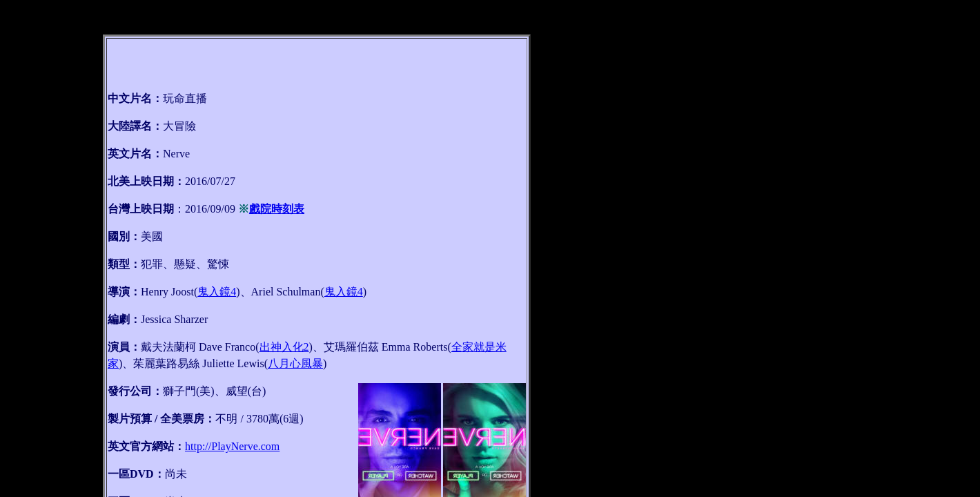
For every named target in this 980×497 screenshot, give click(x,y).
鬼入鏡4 (217, 292)
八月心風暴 (295, 363)
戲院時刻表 (277, 209)
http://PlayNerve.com (232, 446)
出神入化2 (284, 347)
